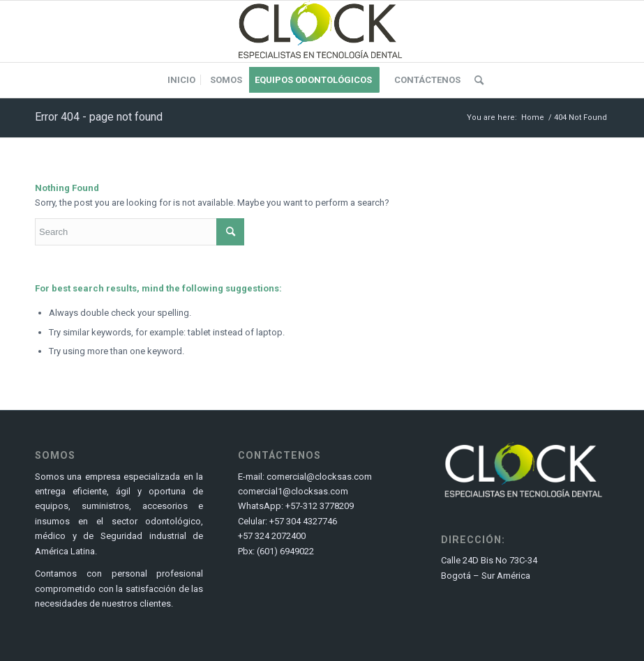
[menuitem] (181, 80)
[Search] (475, 80)
